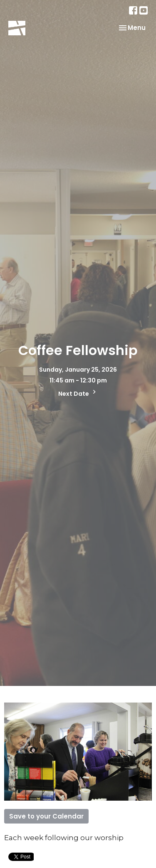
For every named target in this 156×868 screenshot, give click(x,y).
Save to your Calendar (46, 816)
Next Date (78, 393)
